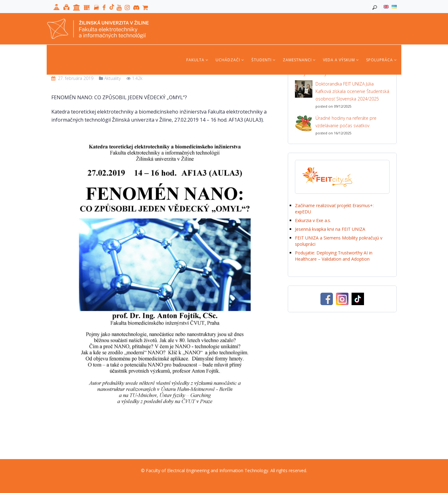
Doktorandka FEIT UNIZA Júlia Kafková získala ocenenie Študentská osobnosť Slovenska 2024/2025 (352, 91)
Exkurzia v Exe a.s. (313, 220)
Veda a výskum (341, 60)
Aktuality (112, 78)
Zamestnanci (299, 60)
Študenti (264, 60)
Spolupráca (382, 60)
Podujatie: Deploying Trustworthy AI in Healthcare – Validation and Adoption (334, 256)
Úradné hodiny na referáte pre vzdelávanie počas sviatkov (346, 122)
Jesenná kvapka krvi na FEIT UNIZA (330, 229)
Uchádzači (230, 60)
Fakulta (197, 60)
